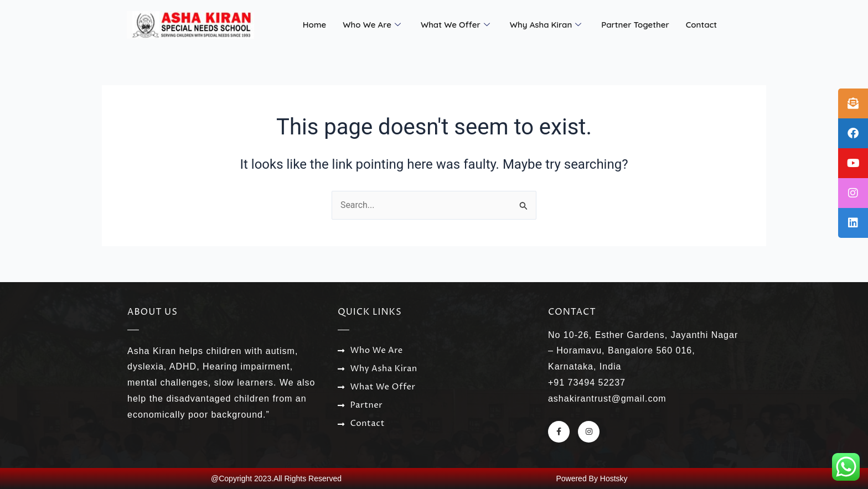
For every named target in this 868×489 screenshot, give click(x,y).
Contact (701, 25)
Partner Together (635, 25)
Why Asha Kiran (546, 25)
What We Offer (455, 25)
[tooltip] (853, 103)
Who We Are (372, 25)
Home (315, 25)
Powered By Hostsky (591, 478)
